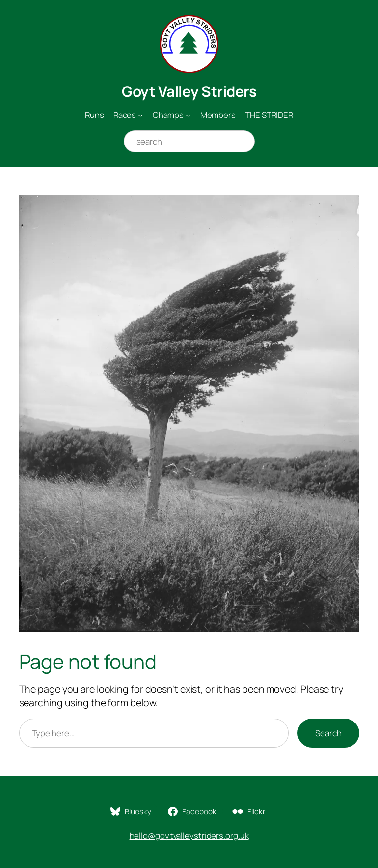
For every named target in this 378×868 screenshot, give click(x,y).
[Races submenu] (140, 115)
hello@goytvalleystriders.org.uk (189, 835)
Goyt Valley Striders (189, 91)
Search (328, 733)
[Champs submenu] (188, 115)
